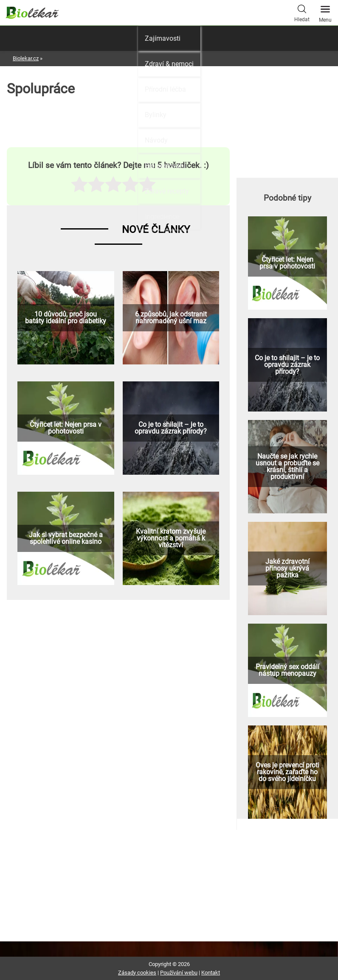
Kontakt (211, 973)
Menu (325, 11)
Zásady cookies (137, 973)
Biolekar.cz (26, 58)
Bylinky (156, 115)
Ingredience (162, 217)
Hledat (302, 12)
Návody (156, 140)
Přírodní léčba (165, 89)
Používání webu (179, 973)
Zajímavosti (163, 38)
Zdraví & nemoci (169, 64)
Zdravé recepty (167, 191)
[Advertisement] (287, 122)
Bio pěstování (165, 166)
